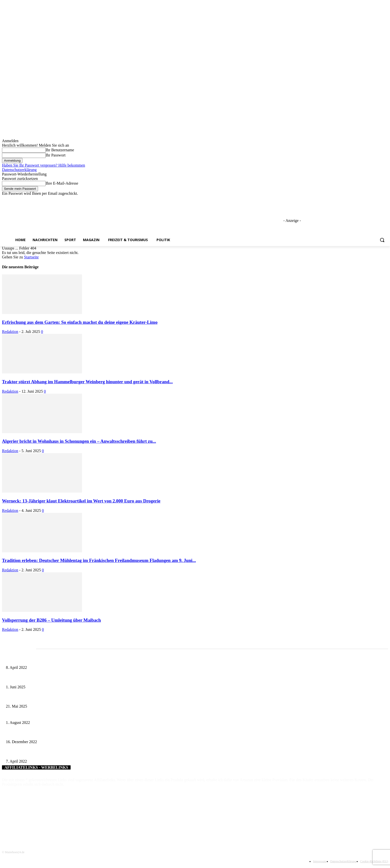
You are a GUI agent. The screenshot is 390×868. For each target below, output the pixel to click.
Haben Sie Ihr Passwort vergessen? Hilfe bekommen (44, 165)
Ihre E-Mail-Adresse (62, 183)
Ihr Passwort (56, 155)
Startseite (31, 257)
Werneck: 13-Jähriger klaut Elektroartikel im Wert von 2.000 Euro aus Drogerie (81, 501)
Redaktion (10, 332)
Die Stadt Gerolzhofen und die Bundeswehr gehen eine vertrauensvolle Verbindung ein (66, 753)
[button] (382, 240)
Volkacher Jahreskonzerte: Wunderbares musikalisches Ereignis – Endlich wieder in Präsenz (70, 734)
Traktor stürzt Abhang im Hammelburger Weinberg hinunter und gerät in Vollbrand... (87, 382)
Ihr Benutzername (60, 150)
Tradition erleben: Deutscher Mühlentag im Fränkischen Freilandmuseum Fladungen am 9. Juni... (99, 560)
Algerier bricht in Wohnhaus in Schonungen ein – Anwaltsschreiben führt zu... (79, 441)
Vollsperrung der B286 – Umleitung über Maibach (51, 620)
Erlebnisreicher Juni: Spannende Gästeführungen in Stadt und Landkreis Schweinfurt (65, 679)
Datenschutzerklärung (19, 170)
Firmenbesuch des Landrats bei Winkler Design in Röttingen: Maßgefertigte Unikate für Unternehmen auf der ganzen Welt (91, 714)
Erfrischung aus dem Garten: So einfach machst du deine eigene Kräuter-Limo (80, 322)
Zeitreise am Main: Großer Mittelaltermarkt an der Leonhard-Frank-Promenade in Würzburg (70, 698)
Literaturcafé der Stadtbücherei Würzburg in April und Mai (47, 659)
